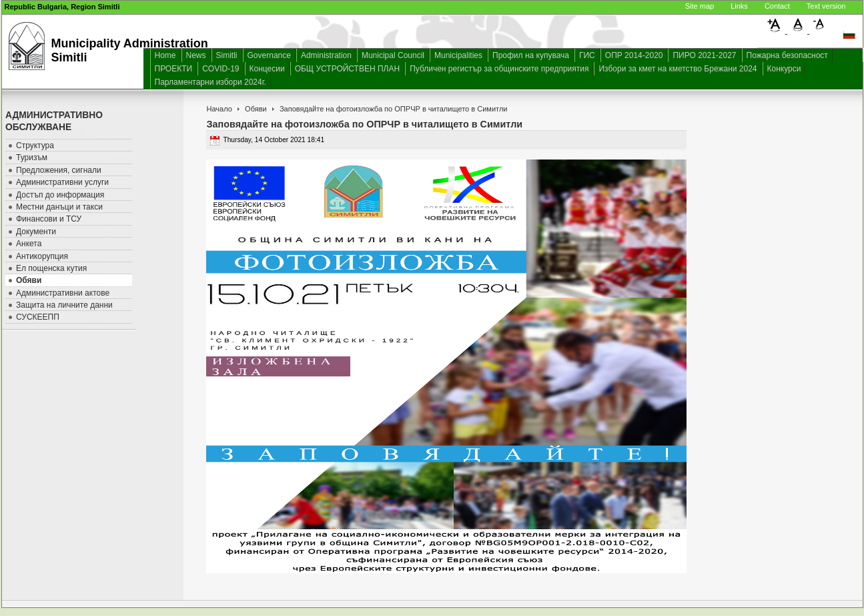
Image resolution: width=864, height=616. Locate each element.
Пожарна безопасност (787, 55)
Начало (219, 109)
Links (739, 6)
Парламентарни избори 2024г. (210, 82)
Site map (700, 6)
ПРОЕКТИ (174, 69)
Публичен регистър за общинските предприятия (499, 69)
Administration (326, 55)
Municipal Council (393, 55)
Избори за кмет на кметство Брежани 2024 (678, 69)
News (196, 55)
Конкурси (784, 69)
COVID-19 (221, 69)
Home (165, 55)
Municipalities (458, 55)
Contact (777, 6)
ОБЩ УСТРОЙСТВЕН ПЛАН (348, 69)
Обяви (256, 109)
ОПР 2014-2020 (634, 55)
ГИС (587, 55)
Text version (826, 6)
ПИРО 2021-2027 (704, 55)
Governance (269, 55)
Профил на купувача (531, 55)
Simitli (227, 55)
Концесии (267, 69)
